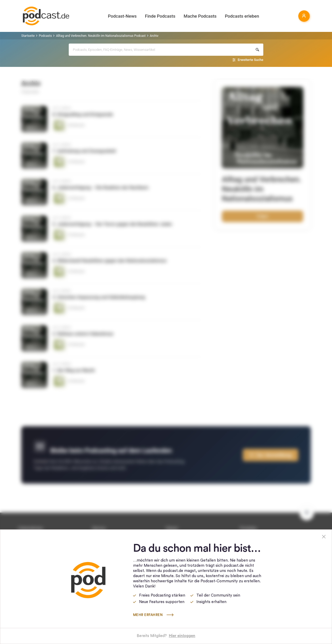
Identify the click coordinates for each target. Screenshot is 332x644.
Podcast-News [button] (122, 16)
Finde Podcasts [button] (160, 16)
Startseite (28, 36)
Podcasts (45, 36)
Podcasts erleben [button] (242, 16)
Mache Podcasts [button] (200, 16)
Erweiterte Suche (250, 60)
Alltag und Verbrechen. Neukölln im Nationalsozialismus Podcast (101, 36)
